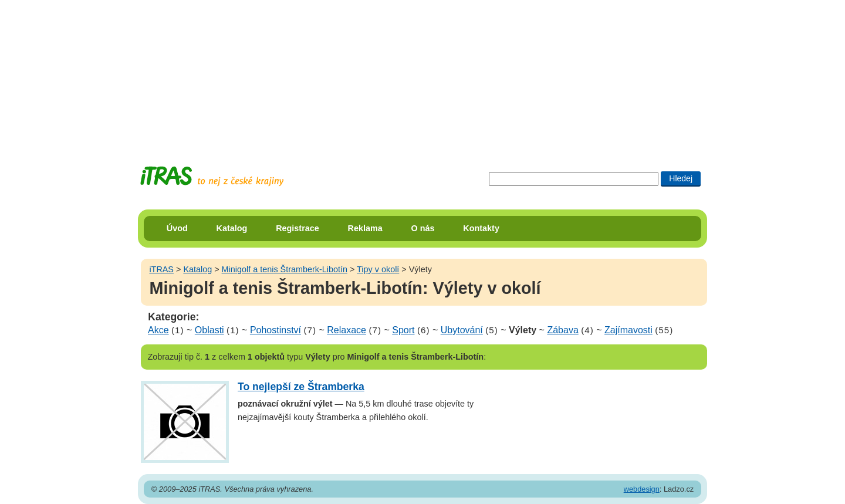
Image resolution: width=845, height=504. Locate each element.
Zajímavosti (628, 330)
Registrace (298, 228)
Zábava (562, 330)
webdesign (642, 489)
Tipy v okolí (378, 269)
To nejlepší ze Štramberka (301, 387)
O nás (423, 228)
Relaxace (347, 330)
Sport (403, 330)
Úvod (177, 228)
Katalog (232, 228)
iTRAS (161, 269)
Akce (158, 330)
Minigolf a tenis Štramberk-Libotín (285, 269)
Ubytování (462, 330)
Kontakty (481, 228)
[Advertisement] (422, 73)
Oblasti (209, 330)
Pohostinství (276, 330)
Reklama (365, 228)
